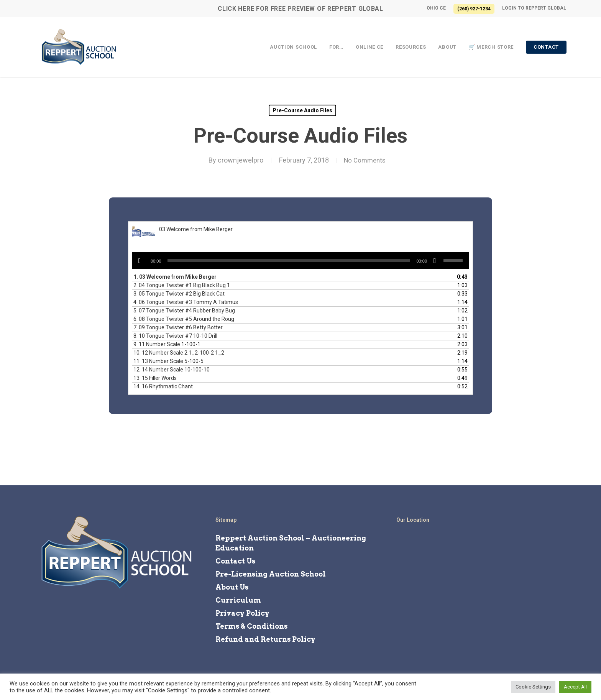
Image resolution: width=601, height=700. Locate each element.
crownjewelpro (238, 160)
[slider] (289, 261)
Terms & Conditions (251, 626)
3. (179, 294)
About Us (232, 587)
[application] (300, 261)
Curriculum (238, 600)
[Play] (140, 261)
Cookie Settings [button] (533, 687)
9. (167, 344)
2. (182, 285)
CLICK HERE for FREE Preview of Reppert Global (300, 9)
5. (184, 311)
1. (175, 277)
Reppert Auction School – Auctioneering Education (291, 543)
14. (163, 386)
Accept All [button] (575, 687)
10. (179, 353)
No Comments (365, 160)
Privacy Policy (242, 613)
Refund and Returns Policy (265, 639)
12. (172, 370)
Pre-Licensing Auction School (271, 574)
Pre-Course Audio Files (302, 110)
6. (184, 319)
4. (186, 302)
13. (155, 378)
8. (175, 336)
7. (178, 327)
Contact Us (235, 561)
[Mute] (435, 261)
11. (168, 361)
